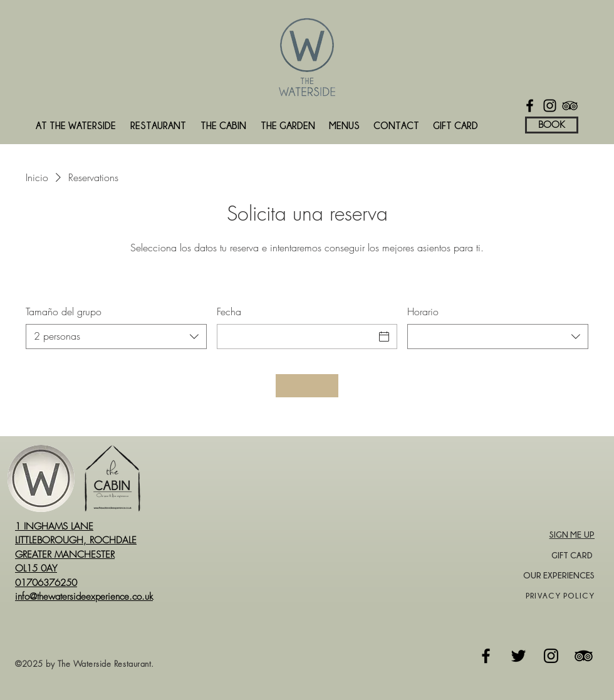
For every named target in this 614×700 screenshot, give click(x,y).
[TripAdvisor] (570, 106)
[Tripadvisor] (584, 656)
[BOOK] (552, 125)
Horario (423, 311)
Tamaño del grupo (64, 311)
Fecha (229, 311)
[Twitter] (518, 656)
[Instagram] (550, 106)
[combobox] (116, 337)
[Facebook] (530, 106)
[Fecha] (296, 337)
